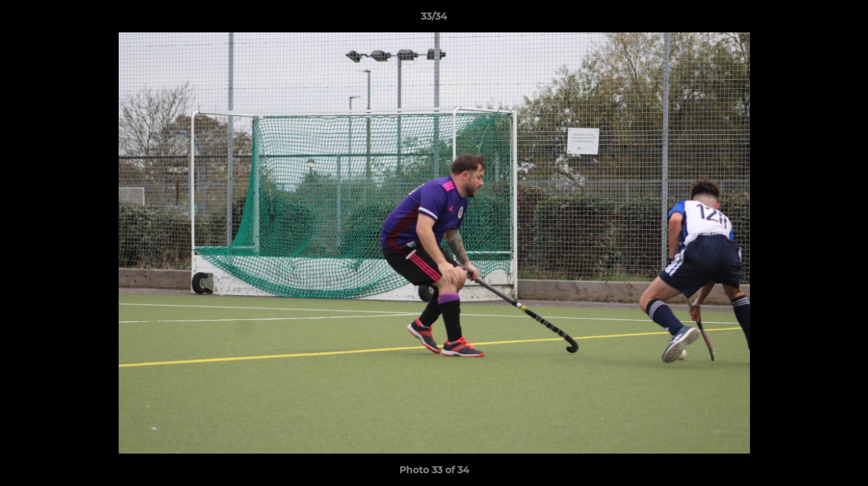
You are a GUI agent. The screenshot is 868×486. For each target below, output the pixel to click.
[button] (844, 20)
